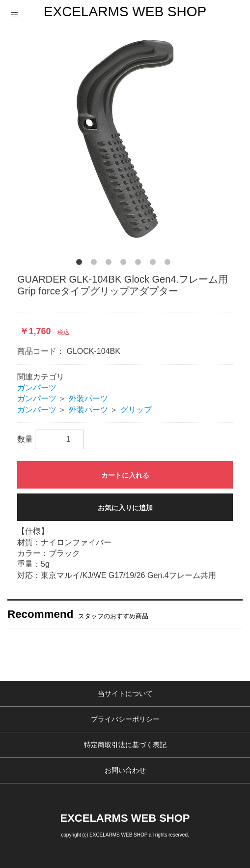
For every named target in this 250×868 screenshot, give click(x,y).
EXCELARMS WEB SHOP (125, 12)
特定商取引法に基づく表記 (125, 745)
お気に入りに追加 (125, 508)
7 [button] (169, 264)
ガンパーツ (37, 388)
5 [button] (140, 264)
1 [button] (81, 264)
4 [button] (125, 264)
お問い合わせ (125, 770)
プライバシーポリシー (125, 719)
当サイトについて (125, 694)
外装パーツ (88, 398)
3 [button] (111, 264)
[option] (125, 139)
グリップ (136, 410)
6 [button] (155, 264)
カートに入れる (125, 475)
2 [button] (96, 264)
